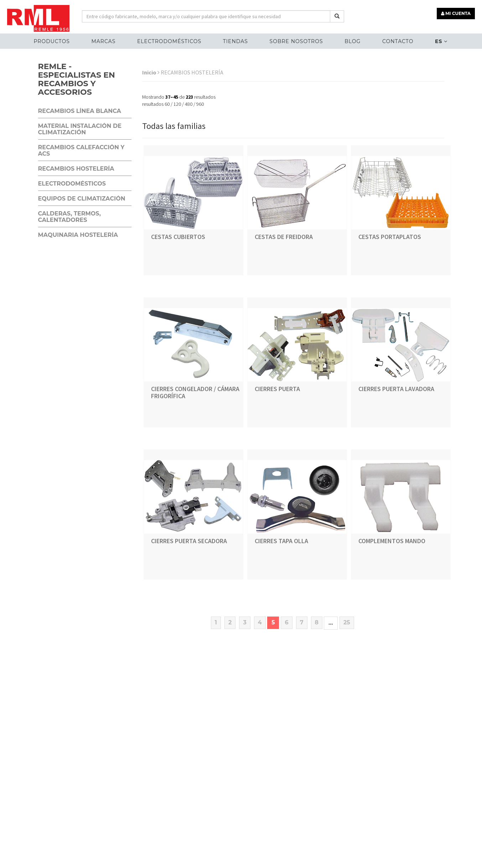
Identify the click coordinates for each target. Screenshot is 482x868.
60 (167, 104)
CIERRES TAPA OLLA (281, 541)
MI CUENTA (456, 13)
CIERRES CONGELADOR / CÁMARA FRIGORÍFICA (195, 392)
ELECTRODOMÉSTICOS (169, 41)
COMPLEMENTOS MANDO (392, 541)
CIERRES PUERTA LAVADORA (396, 389)
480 (189, 104)
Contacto (398, 41)
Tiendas (235, 41)
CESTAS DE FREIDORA (284, 237)
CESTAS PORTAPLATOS (390, 237)
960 (200, 104)
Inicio (151, 72)
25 (347, 622)
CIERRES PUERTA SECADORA (189, 541)
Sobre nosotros (296, 41)
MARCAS (103, 41)
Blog (353, 41)
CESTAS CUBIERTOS (178, 237)
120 (177, 104)
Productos (51, 41)
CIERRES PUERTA (277, 389)
